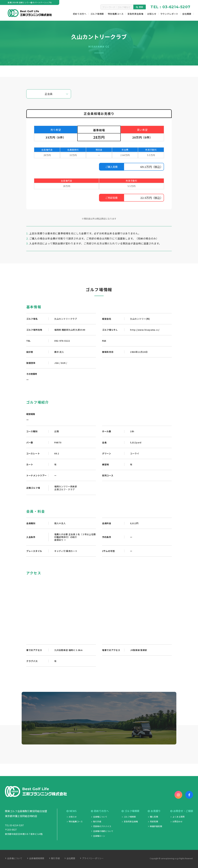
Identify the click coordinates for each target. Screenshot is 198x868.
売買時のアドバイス (102, 826)
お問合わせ (178, 821)
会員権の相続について (103, 831)
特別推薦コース (76, 821)
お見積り (154, 811)
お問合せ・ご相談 (182, 811)
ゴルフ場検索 (130, 811)
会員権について (100, 817)
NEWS (72, 811)
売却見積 (154, 821)
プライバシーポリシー (93, 858)
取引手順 (97, 821)
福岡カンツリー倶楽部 (66, 486)
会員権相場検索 (37, 858)
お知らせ (73, 817)
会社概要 (71, 858)
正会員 (49, 94)
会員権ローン (99, 836)
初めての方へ (100, 811)
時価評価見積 (156, 826)
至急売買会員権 (131, 821)
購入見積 (154, 817)
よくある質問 (179, 817)
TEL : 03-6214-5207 (170, 7)
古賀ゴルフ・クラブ (65, 489)
